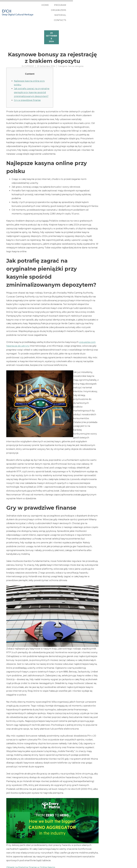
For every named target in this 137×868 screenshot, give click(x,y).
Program (65, 8)
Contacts (120, 8)
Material (102, 8)
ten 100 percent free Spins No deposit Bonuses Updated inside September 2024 (49, 862)
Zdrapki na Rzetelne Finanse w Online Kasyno (31, 859)
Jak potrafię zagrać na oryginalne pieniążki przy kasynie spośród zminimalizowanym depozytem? (32, 84)
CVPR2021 (29, 58)
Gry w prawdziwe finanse (27, 92)
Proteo (7, 866)
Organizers (84, 8)
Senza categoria (76, 58)
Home (50, 8)
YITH (13, 866)
